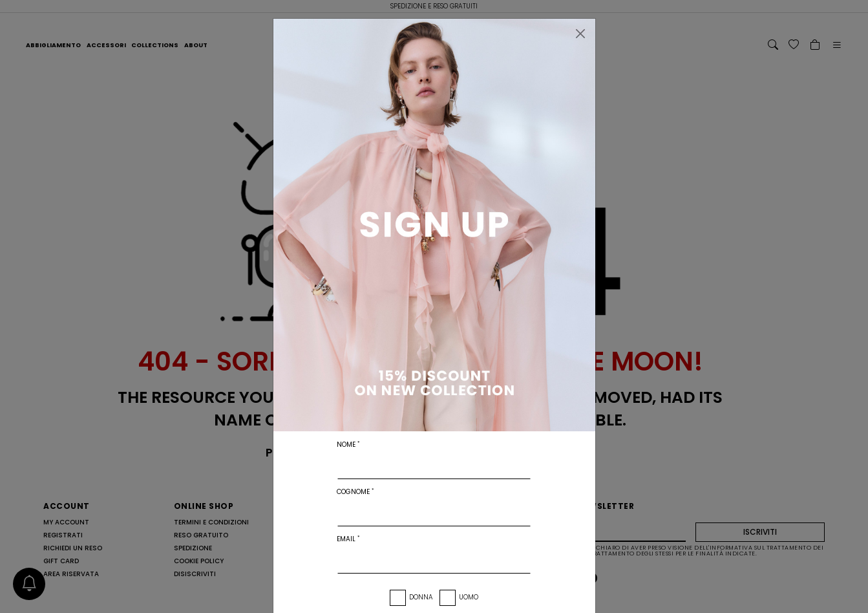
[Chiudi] (580, 34)
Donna (421, 597)
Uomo (469, 597)
